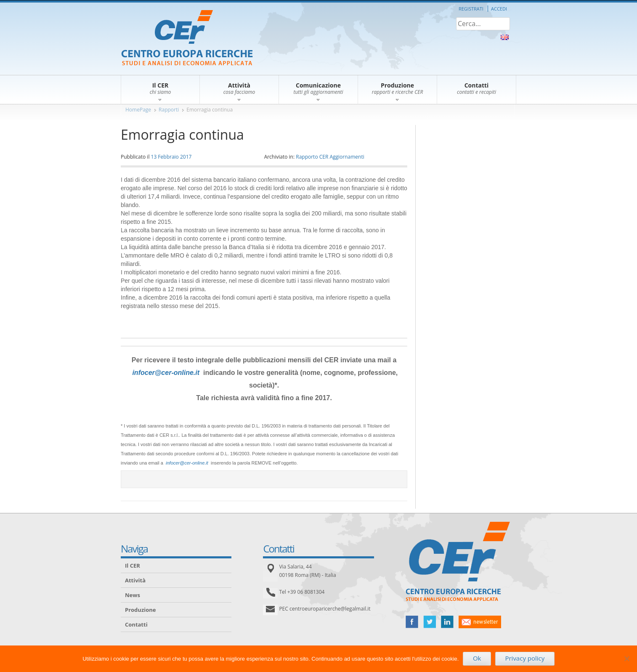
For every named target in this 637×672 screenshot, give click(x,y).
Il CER (133, 566)
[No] (626, 659)
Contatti (136, 624)
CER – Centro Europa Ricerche (187, 39)
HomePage (138, 110)
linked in (447, 622)
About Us (505, 37)
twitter (430, 622)
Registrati (471, 9)
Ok (477, 658)
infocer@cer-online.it (166, 373)
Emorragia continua (210, 110)
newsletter (480, 622)
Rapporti (169, 110)
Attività (135, 580)
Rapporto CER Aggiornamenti (330, 157)
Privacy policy (525, 658)
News (133, 595)
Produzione (140, 610)
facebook (412, 622)
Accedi (499, 9)
